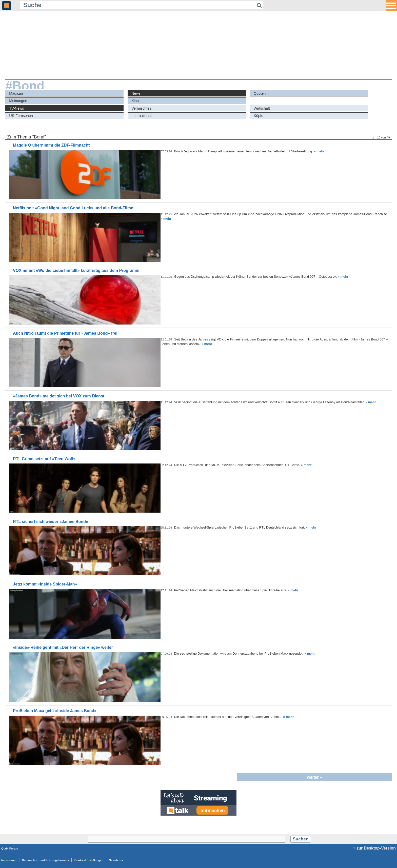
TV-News (16, 108)
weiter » (314, 777)
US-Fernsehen (21, 116)
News (136, 93)
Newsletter (116, 860)
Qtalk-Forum (10, 849)
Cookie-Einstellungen (89, 860)
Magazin (16, 93)
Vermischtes (141, 108)
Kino (135, 101)
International (141, 116)
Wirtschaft (262, 108)
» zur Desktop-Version (374, 848)
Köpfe (259, 116)
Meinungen (18, 101)
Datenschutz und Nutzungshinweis (45, 860)
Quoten (260, 93)
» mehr (319, 151)
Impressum (9, 860)
